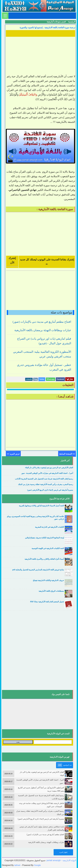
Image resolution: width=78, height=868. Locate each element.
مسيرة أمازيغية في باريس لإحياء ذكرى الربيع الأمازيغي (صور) (50, 490)
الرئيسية (72, 22)
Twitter (42, 379)
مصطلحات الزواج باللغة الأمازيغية (51, 591)
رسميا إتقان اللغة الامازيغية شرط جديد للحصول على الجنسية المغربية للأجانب (44, 479)
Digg (35, 379)
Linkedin (29, 379)
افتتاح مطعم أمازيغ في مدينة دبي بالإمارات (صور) (42, 322)
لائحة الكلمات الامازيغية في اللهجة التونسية (48, 548)
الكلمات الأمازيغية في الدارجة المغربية (50, 527)
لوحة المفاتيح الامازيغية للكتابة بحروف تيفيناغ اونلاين (45, 538)
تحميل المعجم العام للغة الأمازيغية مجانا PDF (47, 602)
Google (37, 865)
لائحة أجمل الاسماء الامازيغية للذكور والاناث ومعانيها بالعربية (41, 506)
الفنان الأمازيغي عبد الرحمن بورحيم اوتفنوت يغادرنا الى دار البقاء (49, 468)
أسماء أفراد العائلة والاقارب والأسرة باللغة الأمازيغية (44, 559)
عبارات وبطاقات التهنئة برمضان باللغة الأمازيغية (43, 330)
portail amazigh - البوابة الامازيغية (61, 860)
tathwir (17, 865)
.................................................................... (58, 471)
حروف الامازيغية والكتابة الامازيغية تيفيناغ (48, 580)
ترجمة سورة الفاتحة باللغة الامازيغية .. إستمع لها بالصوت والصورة (47, 28)
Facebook (60, 379)
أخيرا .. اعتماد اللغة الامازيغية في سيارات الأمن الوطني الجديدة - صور (47, 473)
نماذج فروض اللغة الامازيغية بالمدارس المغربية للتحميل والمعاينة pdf (38, 570)
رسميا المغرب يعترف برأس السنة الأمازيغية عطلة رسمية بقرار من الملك (46, 484)
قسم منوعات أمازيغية (56, 22)
